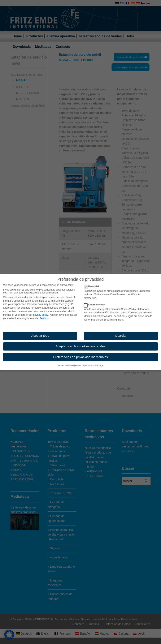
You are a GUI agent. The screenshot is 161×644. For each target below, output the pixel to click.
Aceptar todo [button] (40, 332)
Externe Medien (96, 301)
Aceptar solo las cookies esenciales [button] (81, 343)
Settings (44, 315)
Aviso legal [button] (99, 362)
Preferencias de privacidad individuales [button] (80, 354)
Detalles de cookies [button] (66, 362)
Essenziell (93, 283)
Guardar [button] (121, 332)
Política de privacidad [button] (84, 362)
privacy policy (41, 312)
